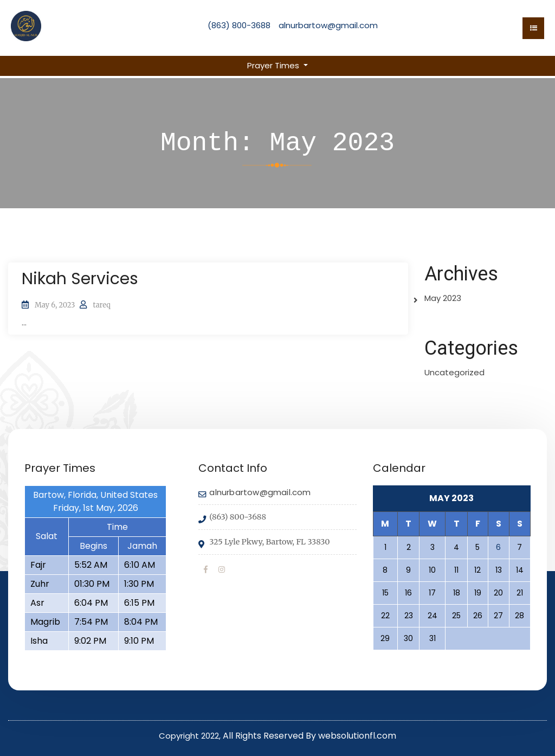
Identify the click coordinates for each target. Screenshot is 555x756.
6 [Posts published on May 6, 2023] (498, 547)
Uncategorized (454, 372)
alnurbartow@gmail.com (328, 25)
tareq (101, 305)
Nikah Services (80, 279)
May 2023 (443, 298)
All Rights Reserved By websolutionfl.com (309, 736)
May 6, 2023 (55, 305)
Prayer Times (274, 65)
